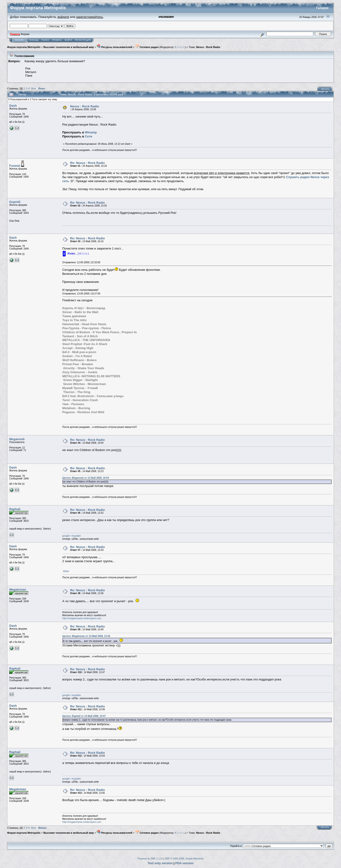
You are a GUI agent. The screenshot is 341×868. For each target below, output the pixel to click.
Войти (68, 40)
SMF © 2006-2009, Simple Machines (184, 859)
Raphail (15, 509)
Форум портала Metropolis (24, 47)
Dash (13, 106)
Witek (66, 571)
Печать (325, 89)
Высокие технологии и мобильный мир (69, 47)
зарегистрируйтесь (90, 17)
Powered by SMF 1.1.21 (150, 859)
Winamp (91, 132)
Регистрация (83, 40)
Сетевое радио (147, 47)
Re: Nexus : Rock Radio (87, 163)
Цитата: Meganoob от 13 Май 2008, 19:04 (86, 478)
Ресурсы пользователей (114, 47)
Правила (57, 40)
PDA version (184, 863)
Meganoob (17, 439)
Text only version (160, 863)
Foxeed (15, 166)
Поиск (45, 40)
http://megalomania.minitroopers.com (82, 618)
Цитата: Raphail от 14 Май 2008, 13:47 (84, 716)
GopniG (15, 202)
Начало (19, 40)
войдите (63, 17)
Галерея (322, 8)
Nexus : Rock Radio (208, 47)
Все (34, 88)
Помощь (34, 40)
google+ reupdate (72, 536)
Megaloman (18, 590)
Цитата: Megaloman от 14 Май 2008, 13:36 (86, 636)
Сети (88, 136)
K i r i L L (180, 47)
